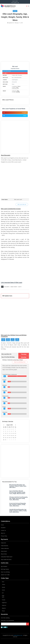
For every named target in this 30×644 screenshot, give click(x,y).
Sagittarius (4, 603)
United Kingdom (15, 80)
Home (2, 525)
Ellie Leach (15, 66)
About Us (3, 533)
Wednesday (5, 396)
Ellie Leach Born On (6, 354)
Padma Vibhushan (5, 548)
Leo (3, 593)
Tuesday (5, 391)
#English (15, 11)
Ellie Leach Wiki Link (22, 204)
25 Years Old (14, 82)
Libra (3, 597)
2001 (17, 75)
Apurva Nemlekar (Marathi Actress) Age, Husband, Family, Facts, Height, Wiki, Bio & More (17, 492)
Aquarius (4, 608)
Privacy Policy (4, 536)
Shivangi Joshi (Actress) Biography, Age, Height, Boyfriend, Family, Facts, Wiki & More (19, 498)
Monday (5, 385)
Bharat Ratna (4, 554)
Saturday (5, 412)
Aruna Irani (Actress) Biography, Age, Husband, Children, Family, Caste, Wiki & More (18, 505)
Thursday (20, 75)
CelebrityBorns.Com (18, 635)
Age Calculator (4, 566)
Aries (3, 582)
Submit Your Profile (5, 575)
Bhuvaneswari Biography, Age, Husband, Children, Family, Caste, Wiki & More (18, 486)
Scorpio (4, 600)
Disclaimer (3, 528)
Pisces (13, 84)
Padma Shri (3, 543)
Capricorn (4, 605)
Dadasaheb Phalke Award (7, 557)
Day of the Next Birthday (8, 357)
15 (12, 75)
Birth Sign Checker (5, 569)
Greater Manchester (18, 78)
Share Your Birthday (5, 572)
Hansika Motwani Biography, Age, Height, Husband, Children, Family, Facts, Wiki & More (18, 511)
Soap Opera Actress (15, 69)
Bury (13, 78)
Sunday (4, 380)
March (14, 75)
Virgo (3, 595)
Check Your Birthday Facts (20, 362)
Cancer (3, 590)
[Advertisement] (15, 43)
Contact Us (3, 530)
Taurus (3, 584)
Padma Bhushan (5, 546)
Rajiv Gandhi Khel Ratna (6, 559)
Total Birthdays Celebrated (10, 374)
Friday (4, 407)
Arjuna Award (4, 551)
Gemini (3, 587)
